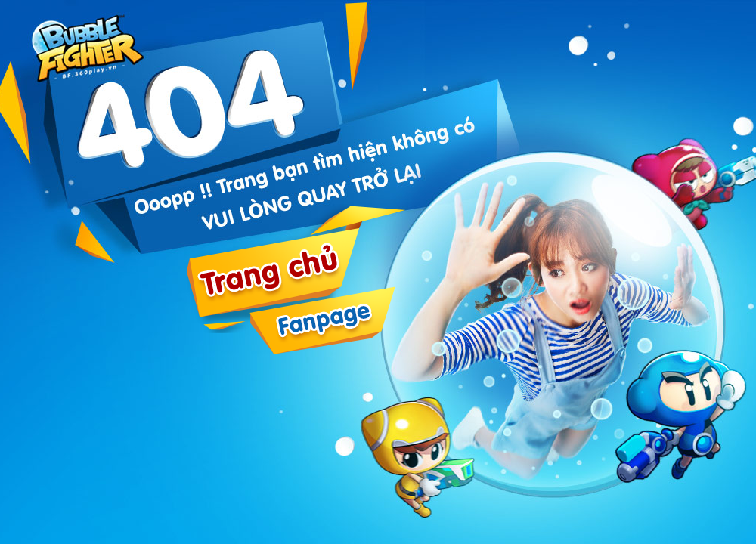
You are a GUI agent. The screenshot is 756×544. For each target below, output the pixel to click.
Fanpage (322, 320)
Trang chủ (91, 43)
